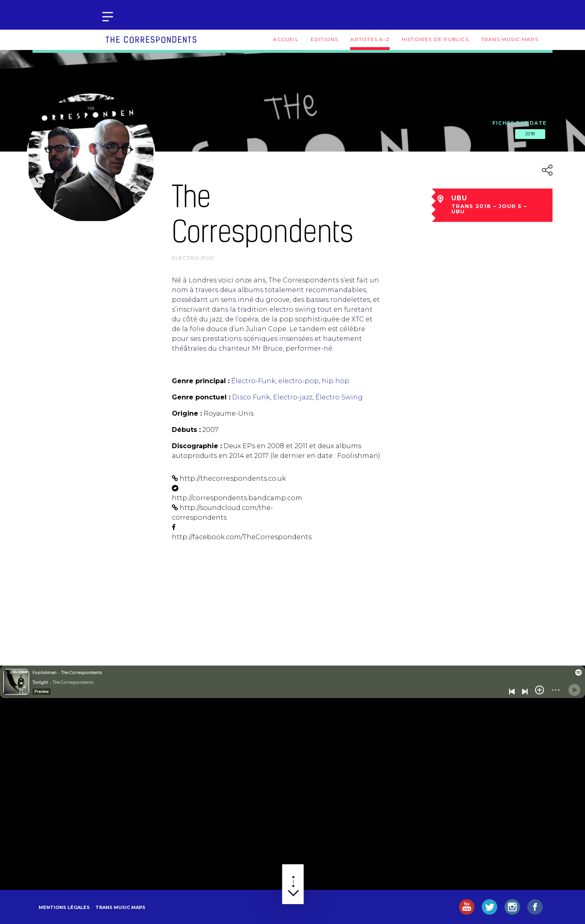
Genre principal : (201, 381)
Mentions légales (64, 907)
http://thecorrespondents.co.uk (233, 478)
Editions (325, 39)
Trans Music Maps (510, 39)
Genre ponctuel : (201, 397)
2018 (530, 134)
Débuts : (186, 430)
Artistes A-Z (370, 39)
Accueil (286, 39)
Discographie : (197, 446)
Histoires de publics (435, 39)
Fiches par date (519, 123)
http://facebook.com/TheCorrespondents (242, 537)
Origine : (187, 413)
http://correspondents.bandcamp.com (237, 498)
